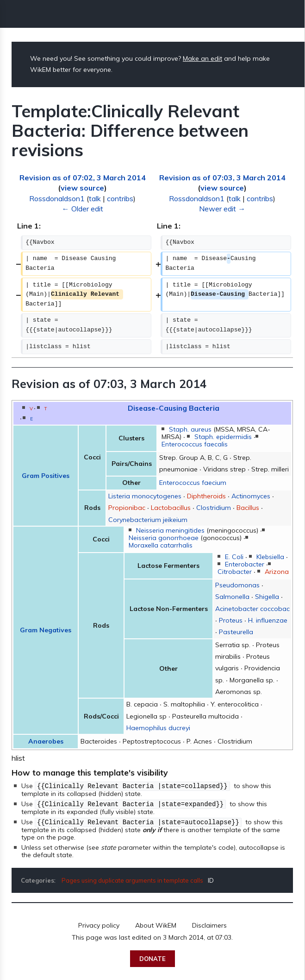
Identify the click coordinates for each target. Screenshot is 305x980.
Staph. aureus (190, 429)
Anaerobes (46, 741)
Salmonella (232, 597)
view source (82, 188)
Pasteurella (236, 632)
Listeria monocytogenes (145, 496)
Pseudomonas (237, 585)
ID (211, 879)
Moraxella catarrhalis (161, 545)
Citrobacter (235, 572)
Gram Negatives (46, 630)
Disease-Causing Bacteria (174, 408)
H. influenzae (268, 620)
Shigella (267, 597)
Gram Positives (46, 476)
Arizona (277, 572)
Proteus (231, 620)
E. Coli (234, 557)
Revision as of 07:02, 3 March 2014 (83, 178)
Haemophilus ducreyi (158, 728)
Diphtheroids (206, 496)
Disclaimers (209, 924)
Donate (152, 957)
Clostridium (214, 508)
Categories (37, 879)
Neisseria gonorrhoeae (164, 538)
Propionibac (127, 508)
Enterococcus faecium (193, 483)
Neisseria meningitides (170, 530)
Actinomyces (251, 496)
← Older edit (83, 209)
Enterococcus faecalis (195, 444)
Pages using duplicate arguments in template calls (132, 879)
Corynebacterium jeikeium (148, 520)
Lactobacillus (171, 508)
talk (95, 198)
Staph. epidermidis (223, 437)
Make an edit (202, 58)
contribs (120, 198)
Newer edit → (222, 209)
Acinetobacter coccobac (252, 609)
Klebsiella (270, 557)
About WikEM (156, 924)
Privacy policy (99, 924)
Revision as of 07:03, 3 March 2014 (222, 178)
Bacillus (248, 508)
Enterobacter (245, 564)
